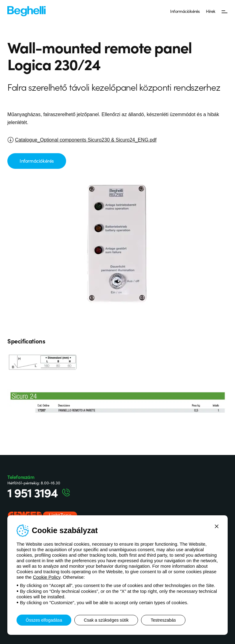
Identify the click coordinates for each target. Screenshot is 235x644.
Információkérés (185, 11)
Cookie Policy (47, 577)
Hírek (211, 11)
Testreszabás (163, 620)
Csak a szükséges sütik (106, 620)
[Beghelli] (26, 11)
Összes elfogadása (44, 620)
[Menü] (225, 11)
